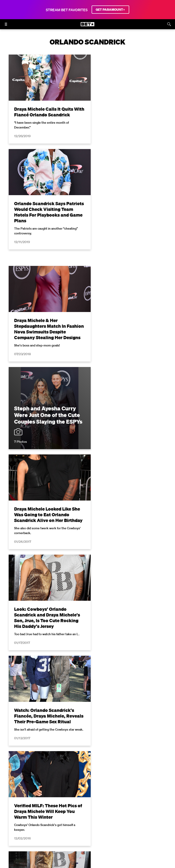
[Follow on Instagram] (82, 831)
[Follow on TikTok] (104, 831)
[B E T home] (87, 26)
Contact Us (130, 820)
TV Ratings (108, 820)
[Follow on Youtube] (93, 831)
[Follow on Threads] (115, 831)
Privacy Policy (106, 751)
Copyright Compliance (30, 820)
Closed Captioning (148, 813)
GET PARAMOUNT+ (110, 10)
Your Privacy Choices (82, 813)
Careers (58, 820)
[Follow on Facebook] (60, 831)
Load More (87, 675)
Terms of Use (63, 751)
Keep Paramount (82, 820)
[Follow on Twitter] (71, 831)
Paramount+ (153, 820)
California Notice (116, 813)
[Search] (169, 24)
